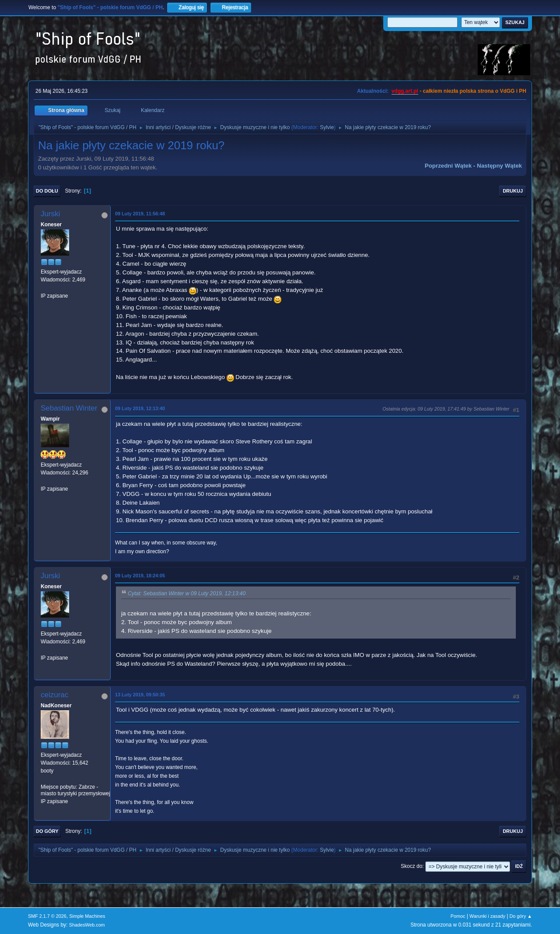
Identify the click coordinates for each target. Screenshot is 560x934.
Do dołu (47, 191)
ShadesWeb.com (87, 925)
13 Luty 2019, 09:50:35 (140, 695)
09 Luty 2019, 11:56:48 (140, 214)
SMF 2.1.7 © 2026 (47, 916)
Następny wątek (499, 166)
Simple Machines (87, 916)
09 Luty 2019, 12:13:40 (140, 408)
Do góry (47, 831)
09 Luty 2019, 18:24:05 (140, 576)
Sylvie (327, 127)
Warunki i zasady (487, 916)
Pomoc (458, 916)
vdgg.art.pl (405, 91)
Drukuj (513, 191)
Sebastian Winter (69, 408)
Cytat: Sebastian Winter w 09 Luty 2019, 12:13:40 (187, 593)
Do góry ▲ (521, 916)
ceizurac (54, 695)
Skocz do (411, 866)
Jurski (50, 214)
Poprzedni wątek (448, 166)
